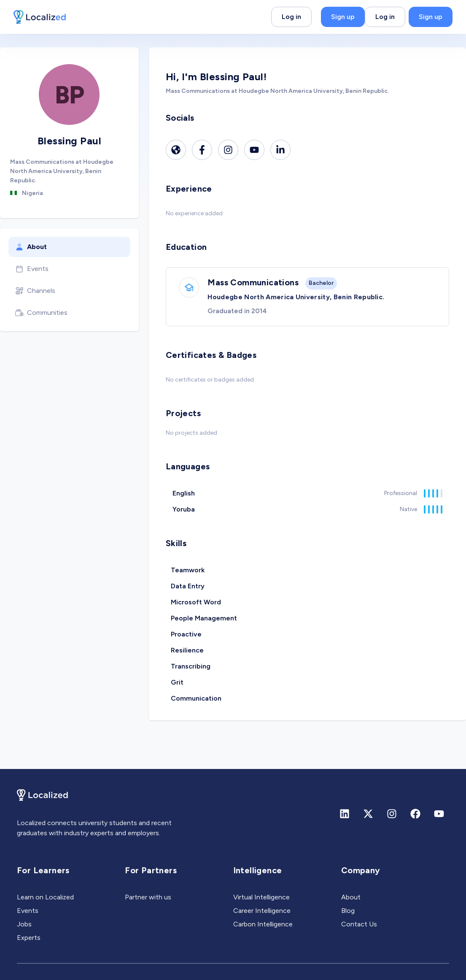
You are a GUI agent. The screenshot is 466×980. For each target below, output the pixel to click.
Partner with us (148, 897)
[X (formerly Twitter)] (368, 814)
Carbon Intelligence (263, 924)
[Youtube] (254, 150)
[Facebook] (202, 150)
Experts (29, 938)
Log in (291, 17)
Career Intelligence (262, 911)
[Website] (176, 150)
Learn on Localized (45, 897)
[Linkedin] (280, 150)
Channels (35, 291)
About (31, 247)
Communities (41, 313)
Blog (348, 911)
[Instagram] (228, 150)
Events (32, 269)
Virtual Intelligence (261, 897)
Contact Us (359, 924)
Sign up (343, 17)
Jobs (24, 924)
